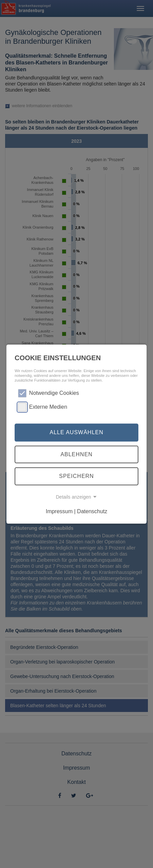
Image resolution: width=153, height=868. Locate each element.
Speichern (76, 476)
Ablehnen (76, 454)
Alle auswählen (76, 432)
